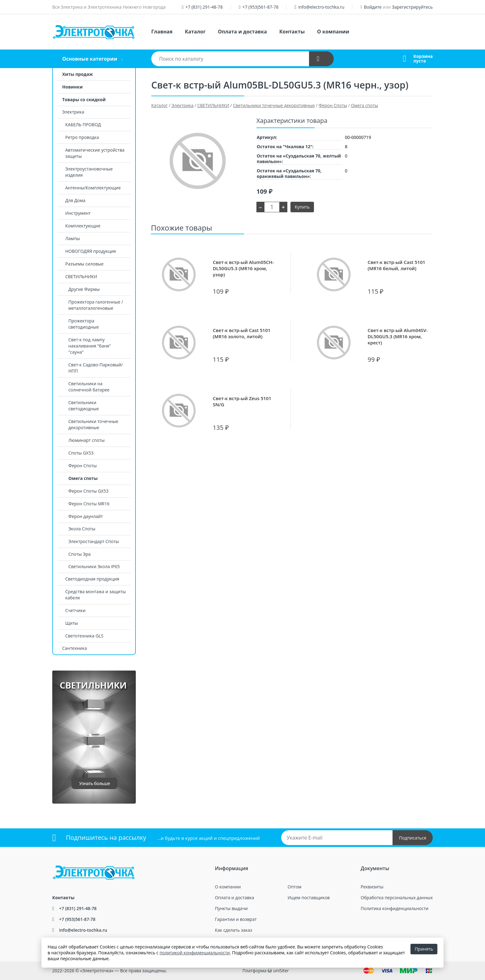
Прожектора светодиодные (84, 324)
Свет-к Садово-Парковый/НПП (96, 368)
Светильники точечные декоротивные (93, 424)
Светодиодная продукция (92, 579)
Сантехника (75, 648)
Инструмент (78, 213)
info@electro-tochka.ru (321, 7)
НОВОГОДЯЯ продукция (91, 251)
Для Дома (75, 200)
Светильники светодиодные (84, 406)
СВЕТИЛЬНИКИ (81, 276)
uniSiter (281, 971)
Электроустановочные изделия (89, 172)
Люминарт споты (86, 440)
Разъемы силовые (84, 264)
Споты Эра (79, 554)
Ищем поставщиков (309, 898)
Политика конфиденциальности (395, 908)
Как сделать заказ (234, 930)
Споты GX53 (81, 453)
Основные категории (90, 59)
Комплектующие (83, 226)
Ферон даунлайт (86, 516)
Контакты (292, 32)
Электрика (73, 112)
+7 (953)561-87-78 (260, 7)
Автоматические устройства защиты (95, 153)
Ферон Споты (83, 466)
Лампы (73, 238)
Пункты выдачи (231, 908)
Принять (424, 949)
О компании (333, 32)
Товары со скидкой (84, 99)
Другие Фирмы (84, 289)
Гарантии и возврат (236, 919)
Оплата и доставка (242, 32)
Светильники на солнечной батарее (89, 387)
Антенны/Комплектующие (93, 188)
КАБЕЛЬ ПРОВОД (83, 125)
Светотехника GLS (84, 636)
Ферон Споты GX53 (88, 491)
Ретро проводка (82, 137)
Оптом (295, 887)
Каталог (195, 32)
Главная (162, 32)
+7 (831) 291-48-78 (204, 7)
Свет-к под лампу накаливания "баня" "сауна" (90, 346)
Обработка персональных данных (397, 898)
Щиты (72, 623)
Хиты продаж (77, 74)
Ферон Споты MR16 (89, 504)
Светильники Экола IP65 (94, 566)
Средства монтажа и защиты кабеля (96, 595)
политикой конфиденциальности (195, 953)
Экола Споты (82, 529)
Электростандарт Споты (94, 541)
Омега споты (83, 478)
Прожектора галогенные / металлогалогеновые (96, 305)
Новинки (72, 87)
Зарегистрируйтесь (412, 7)
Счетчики (75, 610)
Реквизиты (372, 887)
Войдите (373, 7)
